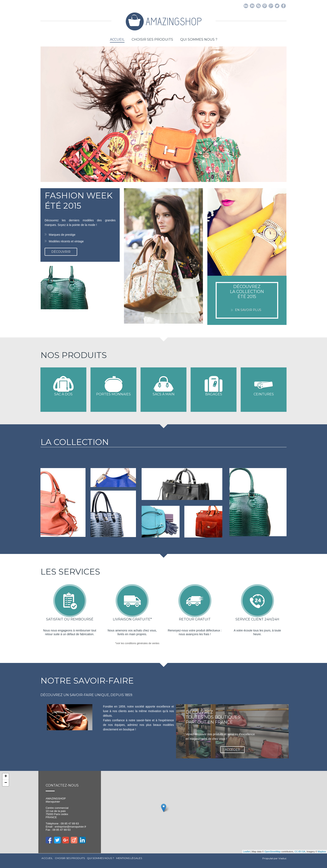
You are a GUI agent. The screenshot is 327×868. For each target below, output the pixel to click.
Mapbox (322, 852)
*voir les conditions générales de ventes (137, 643)
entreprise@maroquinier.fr (70, 827)
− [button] (6, 783)
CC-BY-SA (300, 852)
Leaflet (247, 852)
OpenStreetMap (273, 852)
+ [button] (6, 777)
